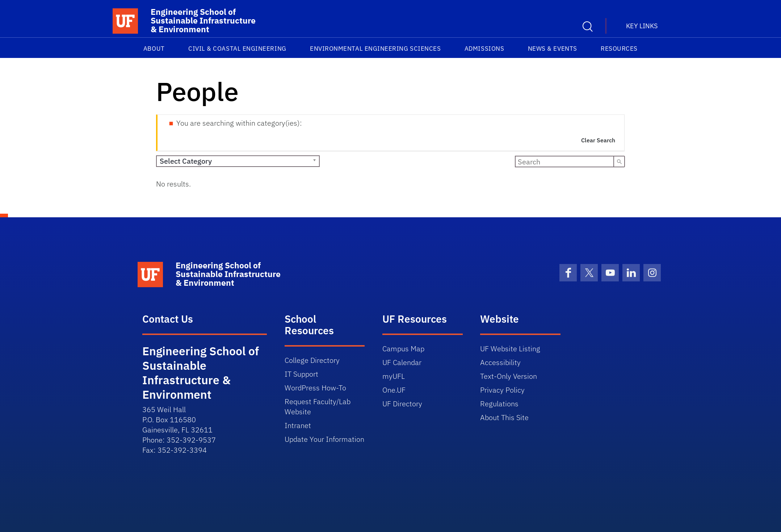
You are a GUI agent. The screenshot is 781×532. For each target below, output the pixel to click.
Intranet (298, 425)
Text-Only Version (509, 376)
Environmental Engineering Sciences (375, 49)
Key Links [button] (642, 26)
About (154, 49)
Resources (619, 49)
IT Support (301, 374)
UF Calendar (402, 362)
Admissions (484, 49)
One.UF (394, 390)
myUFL (394, 376)
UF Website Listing (510, 349)
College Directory (312, 360)
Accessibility (500, 362)
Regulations (499, 404)
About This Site (504, 417)
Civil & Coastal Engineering (237, 49)
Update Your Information (324, 439)
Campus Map (403, 349)
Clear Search (598, 140)
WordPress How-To (315, 388)
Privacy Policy (502, 390)
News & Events (553, 49)
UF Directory (402, 404)
